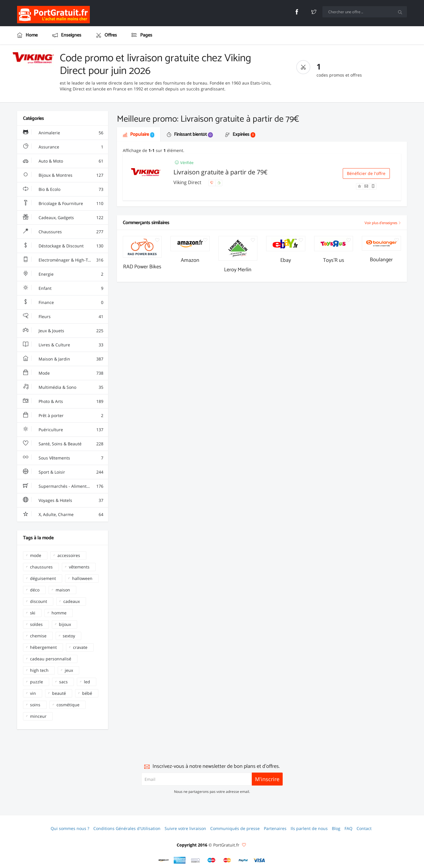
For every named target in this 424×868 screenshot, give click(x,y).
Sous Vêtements (63, 458)
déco (35, 590)
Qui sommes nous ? (70, 828)
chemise (38, 636)
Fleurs (63, 317)
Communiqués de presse (235, 828)
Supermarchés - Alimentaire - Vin (64, 486)
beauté (59, 693)
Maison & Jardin (63, 359)
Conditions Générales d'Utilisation (127, 828)
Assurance (63, 147)
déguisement (43, 578)
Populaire (139, 134)
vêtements (79, 567)
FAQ (348, 828)
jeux (69, 670)
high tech (39, 670)
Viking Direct (188, 182)
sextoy (69, 636)
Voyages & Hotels (63, 500)
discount (39, 601)
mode (36, 555)
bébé (87, 693)
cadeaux (72, 601)
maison (63, 590)
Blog (336, 828)
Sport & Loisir (63, 472)
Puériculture (63, 430)
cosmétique (68, 705)
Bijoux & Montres (63, 175)
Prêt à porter (63, 416)
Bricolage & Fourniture (63, 204)
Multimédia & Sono (63, 387)
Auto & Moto (63, 161)
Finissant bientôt (190, 134)
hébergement (43, 647)
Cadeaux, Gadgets (63, 218)
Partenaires (275, 828)
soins (35, 705)
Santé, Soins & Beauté (63, 444)
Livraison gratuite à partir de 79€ (220, 172)
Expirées (240, 134)
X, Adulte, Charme (63, 515)
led (87, 682)
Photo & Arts (63, 401)
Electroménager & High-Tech (63, 260)
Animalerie (63, 133)
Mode (63, 373)
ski (33, 613)
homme (59, 613)
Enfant (63, 288)
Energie (63, 274)
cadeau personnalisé (51, 659)
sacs (63, 682)
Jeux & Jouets (63, 331)
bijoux (65, 624)
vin (33, 693)
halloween (82, 578)
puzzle (37, 682)
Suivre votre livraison (185, 828)
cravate (80, 647)
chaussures (41, 567)
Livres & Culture (63, 345)
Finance (63, 302)
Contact (364, 828)
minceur (38, 716)
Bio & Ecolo (63, 189)
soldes (36, 624)
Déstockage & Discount (63, 246)
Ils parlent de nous (309, 828)
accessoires (69, 555)
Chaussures (63, 232)
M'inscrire (267, 779)
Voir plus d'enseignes (383, 223)
